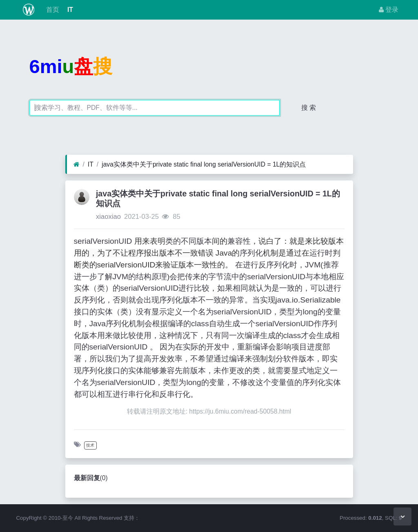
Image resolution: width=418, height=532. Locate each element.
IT (69, 10)
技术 (90, 445)
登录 (389, 10)
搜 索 (309, 108)
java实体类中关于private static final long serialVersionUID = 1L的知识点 (204, 164)
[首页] (77, 165)
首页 (51, 10)
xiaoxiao (108, 217)
